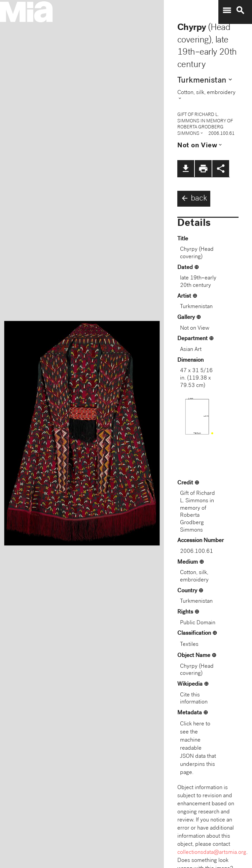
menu (227, 10)
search (240, 10)
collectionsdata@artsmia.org (212, 853)
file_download (186, 169)
